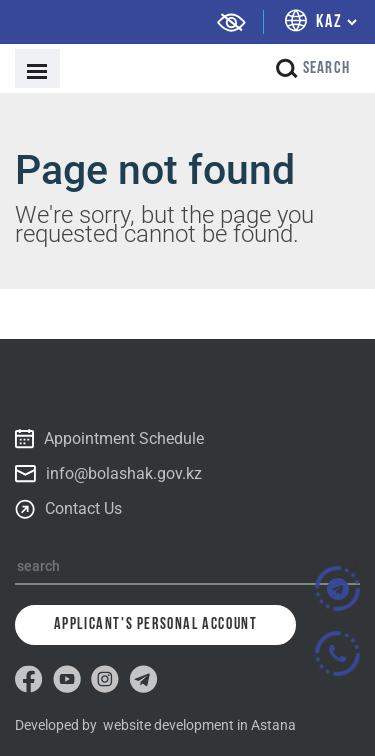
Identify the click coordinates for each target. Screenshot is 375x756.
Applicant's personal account (156, 625)
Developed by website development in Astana (155, 725)
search (313, 68)
